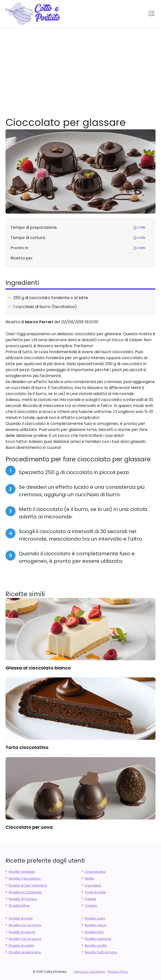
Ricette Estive (19, 906)
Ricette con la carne (25, 925)
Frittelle (90, 899)
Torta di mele (95, 892)
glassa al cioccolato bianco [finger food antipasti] (38, 668)
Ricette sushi (95, 918)
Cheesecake (95, 872)
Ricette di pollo (21, 918)
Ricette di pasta (21, 945)
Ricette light (94, 932)
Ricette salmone (98, 939)
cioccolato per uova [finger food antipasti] (29, 827)
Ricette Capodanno (25, 878)
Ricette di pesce (22, 932)
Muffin (89, 878)
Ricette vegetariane (25, 952)
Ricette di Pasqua (23, 899)
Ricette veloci (96, 925)
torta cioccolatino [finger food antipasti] (27, 747)
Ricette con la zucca (25, 939)
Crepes (91, 906)
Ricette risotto (96, 945)
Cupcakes (93, 885)
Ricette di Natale (22, 872)
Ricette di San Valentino (28, 885)
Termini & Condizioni (89, 972)
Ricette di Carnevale (25, 892)
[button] (151, 13)
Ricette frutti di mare (101, 952)
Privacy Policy (118, 972)
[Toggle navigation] (151, 13)
